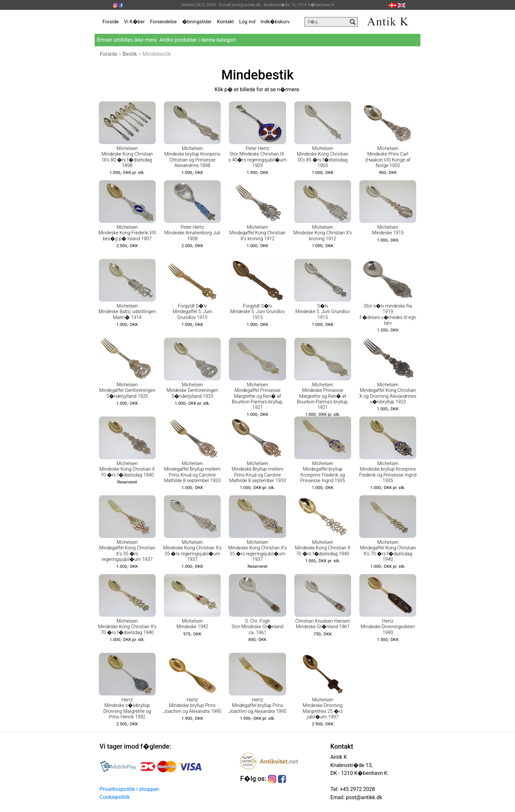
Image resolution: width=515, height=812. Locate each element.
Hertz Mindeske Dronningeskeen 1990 (388, 627)
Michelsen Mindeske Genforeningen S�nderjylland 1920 (192, 391)
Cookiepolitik (115, 797)
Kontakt (226, 22)
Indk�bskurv (275, 22)
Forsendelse (164, 22)
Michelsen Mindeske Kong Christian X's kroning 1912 (323, 233)
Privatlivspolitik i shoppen (129, 789)
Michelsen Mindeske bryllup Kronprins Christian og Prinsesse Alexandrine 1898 (192, 157)
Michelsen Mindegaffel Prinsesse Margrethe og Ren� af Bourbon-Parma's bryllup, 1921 (258, 396)
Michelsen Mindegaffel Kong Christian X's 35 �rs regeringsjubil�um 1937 (127, 551)
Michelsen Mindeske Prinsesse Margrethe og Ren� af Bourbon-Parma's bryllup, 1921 (323, 396)
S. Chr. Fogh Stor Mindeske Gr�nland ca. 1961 (257, 627)
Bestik (130, 54)
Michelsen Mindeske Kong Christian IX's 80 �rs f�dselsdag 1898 (127, 157)
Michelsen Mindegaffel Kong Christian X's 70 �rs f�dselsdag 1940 (388, 551)
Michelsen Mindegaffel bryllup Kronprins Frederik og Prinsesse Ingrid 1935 (323, 472)
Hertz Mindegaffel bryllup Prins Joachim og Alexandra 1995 (257, 706)
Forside (111, 22)
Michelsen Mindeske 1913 (388, 230)
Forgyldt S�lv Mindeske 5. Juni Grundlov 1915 (257, 312)
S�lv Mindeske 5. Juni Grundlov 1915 (323, 312)
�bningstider (197, 22)
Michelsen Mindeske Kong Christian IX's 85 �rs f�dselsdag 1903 (323, 157)
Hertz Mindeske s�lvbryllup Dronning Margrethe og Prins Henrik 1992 (127, 708)
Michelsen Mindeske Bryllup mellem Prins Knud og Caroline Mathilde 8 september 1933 (258, 472)
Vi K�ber (134, 22)
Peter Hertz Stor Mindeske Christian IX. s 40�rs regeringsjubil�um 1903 (257, 157)
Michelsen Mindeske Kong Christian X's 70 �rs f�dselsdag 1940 (127, 627)
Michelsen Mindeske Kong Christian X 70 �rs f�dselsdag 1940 (127, 469)
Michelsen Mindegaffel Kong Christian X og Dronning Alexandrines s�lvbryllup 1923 (388, 393)
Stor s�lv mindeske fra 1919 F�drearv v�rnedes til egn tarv (388, 315)
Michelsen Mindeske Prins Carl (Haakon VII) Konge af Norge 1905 (388, 157)
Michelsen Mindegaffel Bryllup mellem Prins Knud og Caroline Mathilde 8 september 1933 (192, 472)
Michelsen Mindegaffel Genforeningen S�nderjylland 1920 (127, 391)
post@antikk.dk (363, 797)
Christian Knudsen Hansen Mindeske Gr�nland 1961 (323, 624)
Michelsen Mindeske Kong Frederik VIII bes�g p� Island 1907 (127, 233)
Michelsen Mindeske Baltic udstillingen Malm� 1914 (127, 312)
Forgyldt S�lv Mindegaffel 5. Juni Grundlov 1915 (192, 312)
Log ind (247, 22)
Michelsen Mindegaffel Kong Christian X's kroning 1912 (258, 233)
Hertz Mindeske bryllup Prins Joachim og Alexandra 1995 (192, 706)
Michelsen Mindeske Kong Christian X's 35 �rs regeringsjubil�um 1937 (192, 551)
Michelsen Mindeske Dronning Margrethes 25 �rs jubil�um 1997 (323, 708)
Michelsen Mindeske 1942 (192, 624)
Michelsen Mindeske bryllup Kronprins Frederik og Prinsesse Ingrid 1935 (388, 472)
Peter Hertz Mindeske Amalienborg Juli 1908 (192, 233)
